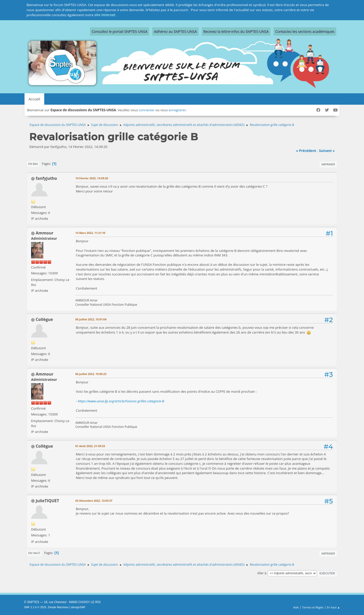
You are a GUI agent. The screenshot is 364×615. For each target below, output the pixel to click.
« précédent (306, 151)
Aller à (262, 573)
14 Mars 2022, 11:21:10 (90, 233)
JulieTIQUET (47, 501)
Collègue (44, 319)
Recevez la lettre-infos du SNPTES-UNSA (236, 31)
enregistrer (177, 110)
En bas (33, 164)
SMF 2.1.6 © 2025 (35, 607)
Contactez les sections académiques (305, 31)
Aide (296, 607)
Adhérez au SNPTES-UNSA (175, 31)
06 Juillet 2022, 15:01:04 (91, 319)
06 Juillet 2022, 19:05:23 (91, 374)
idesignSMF (78, 607)
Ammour (44, 233)
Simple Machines (58, 607)
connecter (147, 110)
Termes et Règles (313, 607)
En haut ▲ (333, 607)
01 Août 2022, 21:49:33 (90, 446)
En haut (34, 553)
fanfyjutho (46, 178)
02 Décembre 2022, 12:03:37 (94, 501)
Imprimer (328, 164)
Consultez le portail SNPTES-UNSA (120, 31)
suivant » (327, 151)
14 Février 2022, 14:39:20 (92, 178)
